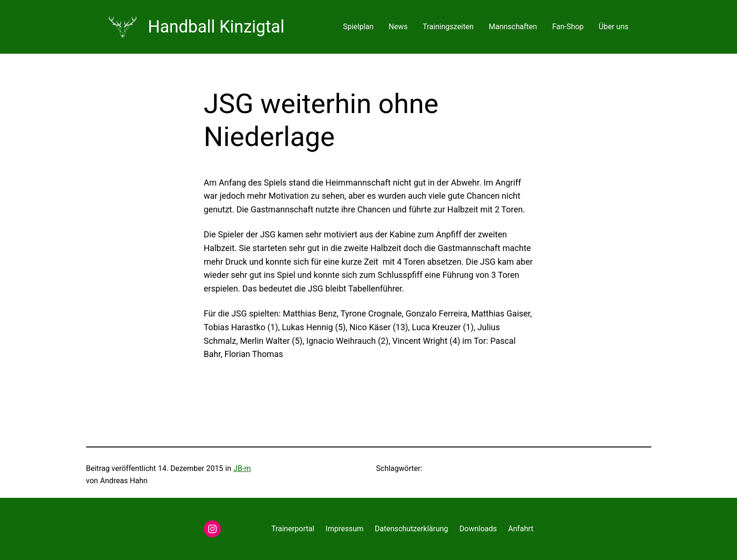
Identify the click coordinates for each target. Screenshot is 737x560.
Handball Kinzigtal (216, 27)
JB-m (242, 468)
